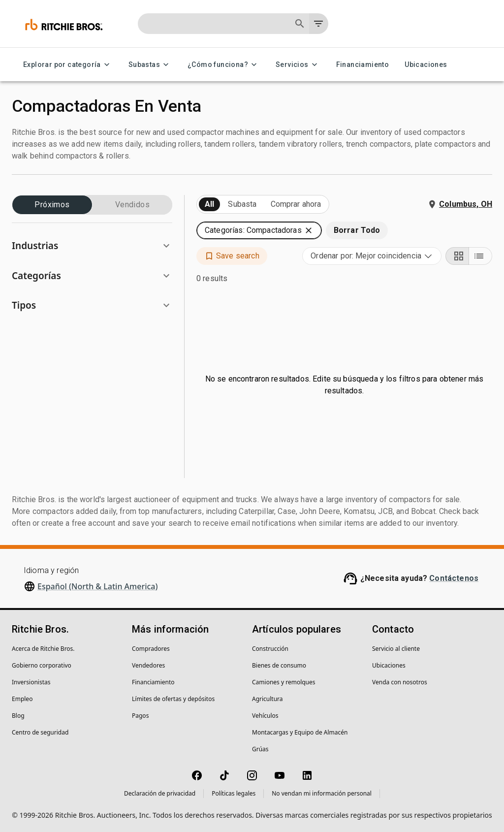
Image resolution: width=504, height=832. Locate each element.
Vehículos (265, 716)
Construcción (270, 649)
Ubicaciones (426, 65)
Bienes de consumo (279, 665)
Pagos (140, 716)
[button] (92, 246)
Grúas (260, 749)
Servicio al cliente (396, 649)
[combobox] (372, 256)
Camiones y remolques (284, 682)
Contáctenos (454, 578)
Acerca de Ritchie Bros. (43, 649)
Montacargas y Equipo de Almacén (300, 732)
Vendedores (148, 665)
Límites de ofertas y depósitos (173, 699)
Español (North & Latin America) (98, 586)
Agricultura (268, 699)
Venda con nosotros (400, 682)
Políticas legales (234, 793)
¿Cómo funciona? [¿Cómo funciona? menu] (224, 65)
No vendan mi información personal (322, 793)
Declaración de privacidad (160, 793)
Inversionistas (31, 682)
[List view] (480, 256)
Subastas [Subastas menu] (150, 65)
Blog (18, 716)
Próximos (52, 205)
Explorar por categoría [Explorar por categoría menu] (68, 65)
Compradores (151, 649)
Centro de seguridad (40, 732)
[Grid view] (457, 256)
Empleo (22, 699)
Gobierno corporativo (42, 665)
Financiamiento (363, 65)
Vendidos (132, 205)
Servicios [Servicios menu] (298, 65)
